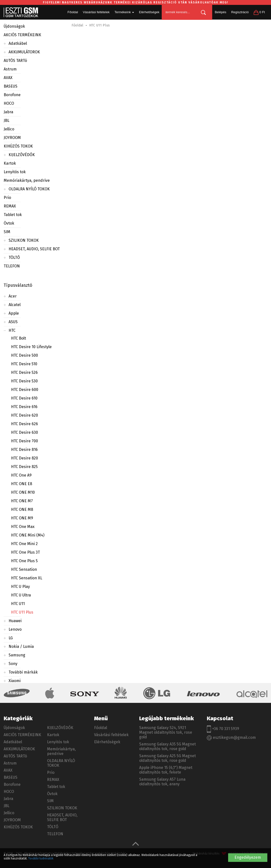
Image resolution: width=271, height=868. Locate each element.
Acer (13, 296)
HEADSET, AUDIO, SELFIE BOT (34, 249)
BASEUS (11, 86)
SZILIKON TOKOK (24, 240)
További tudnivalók (41, 858)
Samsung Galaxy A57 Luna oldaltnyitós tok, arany (162, 782)
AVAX (8, 78)
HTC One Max (23, 527)
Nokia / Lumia (21, 646)
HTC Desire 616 (24, 407)
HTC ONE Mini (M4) (28, 535)
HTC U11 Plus (22, 612)
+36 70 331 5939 (223, 729)
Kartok (10, 163)
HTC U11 (18, 604)
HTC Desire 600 (25, 390)
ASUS (13, 322)
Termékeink (124, 12)
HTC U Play (20, 587)
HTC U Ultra (21, 595)
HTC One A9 (21, 475)
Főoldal (73, 12)
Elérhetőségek (149, 12)
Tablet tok (13, 215)
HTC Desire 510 (24, 364)
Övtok (9, 223)
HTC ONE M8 (22, 509)
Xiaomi (15, 681)
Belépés (220, 12)
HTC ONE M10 (23, 492)
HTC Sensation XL (27, 578)
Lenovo (15, 629)
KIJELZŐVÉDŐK (22, 155)
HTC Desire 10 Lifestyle (31, 347)
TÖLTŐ (14, 257)
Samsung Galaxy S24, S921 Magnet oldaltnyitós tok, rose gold (166, 732)
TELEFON (12, 266)
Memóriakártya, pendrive (27, 180)
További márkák (23, 672)
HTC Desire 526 (24, 372)
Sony (13, 664)
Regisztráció (240, 12)
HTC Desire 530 (24, 381)
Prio (7, 198)
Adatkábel (18, 43)
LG (11, 638)
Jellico (9, 129)
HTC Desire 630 (25, 432)
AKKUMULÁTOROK (24, 52)
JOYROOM (12, 138)
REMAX (10, 206)
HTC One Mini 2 (24, 544)
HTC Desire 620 (25, 415)
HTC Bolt (18, 338)
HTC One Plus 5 (24, 561)
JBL (6, 120)
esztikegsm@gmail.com (231, 738)
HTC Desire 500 (25, 355)
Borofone (12, 95)
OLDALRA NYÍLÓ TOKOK (29, 189)
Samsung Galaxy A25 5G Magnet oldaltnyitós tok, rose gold (167, 758)
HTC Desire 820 (25, 458)
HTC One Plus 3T (25, 552)
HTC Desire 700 (25, 441)
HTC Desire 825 (24, 467)
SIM (7, 232)
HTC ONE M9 (22, 518)
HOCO (9, 103)
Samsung (17, 655)
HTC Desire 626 (25, 424)
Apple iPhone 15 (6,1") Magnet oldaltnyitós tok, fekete (166, 770)
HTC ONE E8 (22, 484)
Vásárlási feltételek (96, 12)
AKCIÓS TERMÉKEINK (22, 35)
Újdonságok (14, 26)
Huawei (15, 621)
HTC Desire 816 (24, 450)
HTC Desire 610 (24, 398)
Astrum (10, 69)
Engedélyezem (248, 857)
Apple (14, 313)
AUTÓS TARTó (15, 61)
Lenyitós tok (15, 172)
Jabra (8, 112)
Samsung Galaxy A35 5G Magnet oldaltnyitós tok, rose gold (167, 746)
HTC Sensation (24, 569)
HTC (12, 330)
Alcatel (15, 305)
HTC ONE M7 (22, 501)
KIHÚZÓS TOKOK (18, 146)
